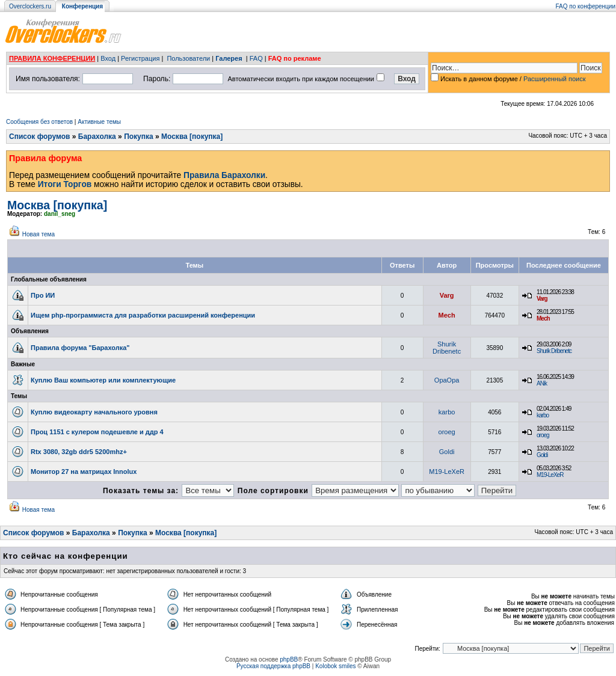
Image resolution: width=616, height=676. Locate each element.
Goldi (447, 452)
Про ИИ (43, 295)
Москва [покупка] (192, 137)
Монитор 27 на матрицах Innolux (84, 472)
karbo (447, 412)
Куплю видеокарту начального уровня (94, 412)
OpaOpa (447, 380)
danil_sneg (60, 214)
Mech (447, 315)
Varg (447, 295)
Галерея (229, 58)
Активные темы (99, 122)
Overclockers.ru (30, 6)
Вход (108, 58)
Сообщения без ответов (39, 122)
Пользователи (188, 58)
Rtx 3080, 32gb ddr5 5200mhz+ (79, 452)
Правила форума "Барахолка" (80, 348)
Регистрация (140, 58)
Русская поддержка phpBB (273, 666)
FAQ (256, 58)
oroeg (447, 432)
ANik (542, 383)
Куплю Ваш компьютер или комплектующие (103, 380)
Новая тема (38, 234)
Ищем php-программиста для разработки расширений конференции (143, 315)
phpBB (289, 659)
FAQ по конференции (586, 6)
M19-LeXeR (447, 472)
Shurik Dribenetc (447, 348)
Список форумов (39, 137)
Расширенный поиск (555, 79)
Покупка (139, 137)
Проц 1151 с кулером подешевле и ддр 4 (97, 432)
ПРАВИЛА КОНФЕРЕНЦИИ (52, 58)
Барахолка (97, 137)
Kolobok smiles (335, 666)
